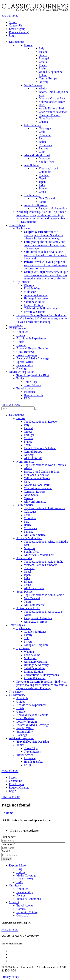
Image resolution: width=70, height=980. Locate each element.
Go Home (7, 813)
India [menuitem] (42, 185)
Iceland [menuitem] (43, 52)
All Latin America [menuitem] (35, 535)
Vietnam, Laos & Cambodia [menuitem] (49, 170)
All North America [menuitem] (35, 502)
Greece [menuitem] (43, 55)
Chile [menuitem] (42, 132)
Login (13, 35)
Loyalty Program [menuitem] (27, 355)
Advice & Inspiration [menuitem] (22, 372)
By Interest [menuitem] (23, 282)
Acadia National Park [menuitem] (52, 108)
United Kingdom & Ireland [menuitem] (40, 448)
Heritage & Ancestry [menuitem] (36, 298)
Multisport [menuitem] (30, 292)
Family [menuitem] (28, 635)
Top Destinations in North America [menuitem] (45, 465)
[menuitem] (43, 235)
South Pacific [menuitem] (32, 195)
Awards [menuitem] (21, 895)
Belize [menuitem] (43, 142)
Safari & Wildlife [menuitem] (34, 302)
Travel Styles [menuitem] (17, 225)
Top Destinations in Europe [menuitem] (40, 422)
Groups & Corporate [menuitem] (36, 645)
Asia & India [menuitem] (32, 165)
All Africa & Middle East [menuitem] (39, 555)
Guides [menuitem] (21, 335)
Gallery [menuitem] (21, 872)
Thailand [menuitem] (44, 175)
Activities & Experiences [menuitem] (31, 338)
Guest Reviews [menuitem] (25, 352)
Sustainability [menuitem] (25, 365)
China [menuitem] (42, 192)
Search (13, 22)
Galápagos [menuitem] (45, 128)
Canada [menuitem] (43, 122)
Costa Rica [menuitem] (45, 145)
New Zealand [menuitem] (47, 198)
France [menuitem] (43, 65)
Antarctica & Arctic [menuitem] (36, 205)
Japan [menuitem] (42, 182)
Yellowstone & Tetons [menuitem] (52, 102)
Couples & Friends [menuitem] (35, 632)
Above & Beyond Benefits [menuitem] (32, 348)
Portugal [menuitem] (44, 58)
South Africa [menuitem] (46, 162)
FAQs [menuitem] (27, 398)
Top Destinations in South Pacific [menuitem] (44, 595)
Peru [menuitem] (42, 138)
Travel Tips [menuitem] (31, 382)
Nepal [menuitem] (42, 178)
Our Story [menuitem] (15, 885)
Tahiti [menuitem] (42, 202)
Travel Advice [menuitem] (25, 388)
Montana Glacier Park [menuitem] (52, 98)
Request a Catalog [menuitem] (27, 912)
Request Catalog (19, 32)
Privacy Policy (10, 977)
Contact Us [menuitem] (23, 915)
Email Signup (17, 29)
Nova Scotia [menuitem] (46, 118)
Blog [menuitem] (19, 869)
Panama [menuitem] (44, 148)
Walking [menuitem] (29, 285)
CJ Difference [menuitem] (17, 328)
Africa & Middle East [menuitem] (37, 155)
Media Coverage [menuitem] (26, 875)
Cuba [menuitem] (42, 152)
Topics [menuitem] (20, 378)
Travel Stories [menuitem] (32, 385)
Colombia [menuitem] (45, 135)
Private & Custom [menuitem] (35, 312)
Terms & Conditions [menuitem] (29, 899)
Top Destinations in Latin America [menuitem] (45, 508)
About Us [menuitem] (22, 332)
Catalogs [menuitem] (22, 368)
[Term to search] (18, 408)
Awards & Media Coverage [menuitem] (33, 358)
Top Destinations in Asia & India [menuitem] (44, 562)
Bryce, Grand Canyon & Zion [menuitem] (42, 472)
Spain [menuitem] (42, 68)
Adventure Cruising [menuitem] (36, 295)
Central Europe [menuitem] (48, 78)
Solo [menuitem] (27, 638)
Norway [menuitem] (44, 82)
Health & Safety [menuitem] (34, 395)
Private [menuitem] (28, 642)
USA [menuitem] (42, 105)
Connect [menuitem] (14, 902)
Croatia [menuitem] (43, 62)
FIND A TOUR (11, 405)
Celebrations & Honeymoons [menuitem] (41, 308)
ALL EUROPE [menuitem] (33, 458)
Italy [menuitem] (42, 48)
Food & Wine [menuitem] (32, 288)
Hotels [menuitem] (20, 342)
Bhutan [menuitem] (43, 188)
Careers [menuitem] (21, 909)
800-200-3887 (10, 16)
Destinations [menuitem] (16, 42)
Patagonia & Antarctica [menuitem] (53, 208)
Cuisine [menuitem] (21, 345)
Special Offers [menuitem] (25, 362)
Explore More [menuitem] (17, 865)
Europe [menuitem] (28, 45)
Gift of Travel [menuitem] (25, 879)
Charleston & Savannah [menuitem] (53, 112)
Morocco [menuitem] (44, 158)
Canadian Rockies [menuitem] (50, 115)
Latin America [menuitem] (32, 125)
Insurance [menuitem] (30, 392)
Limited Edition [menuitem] (33, 305)
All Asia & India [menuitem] (34, 588)
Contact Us (16, 25)
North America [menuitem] (33, 85)
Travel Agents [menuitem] (25, 905)
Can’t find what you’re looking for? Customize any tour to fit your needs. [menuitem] (42, 318)
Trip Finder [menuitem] (16, 325)
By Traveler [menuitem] (24, 228)
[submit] (37, 409)
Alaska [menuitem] (43, 88)
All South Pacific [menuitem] (34, 605)
